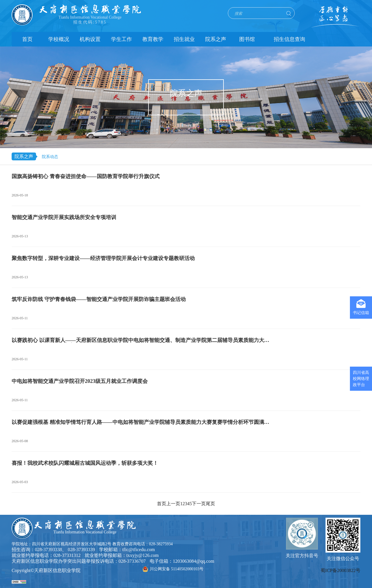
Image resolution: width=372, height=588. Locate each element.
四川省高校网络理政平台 (361, 379)
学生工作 (121, 39)
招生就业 (184, 39)
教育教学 (153, 39)
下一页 (199, 504)
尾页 (210, 504)
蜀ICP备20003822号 (340, 570)
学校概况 (59, 39)
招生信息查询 (289, 39)
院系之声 (216, 39)
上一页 (173, 504)
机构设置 (90, 39)
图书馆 (247, 39)
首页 (27, 39)
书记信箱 (361, 307)
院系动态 (50, 157)
